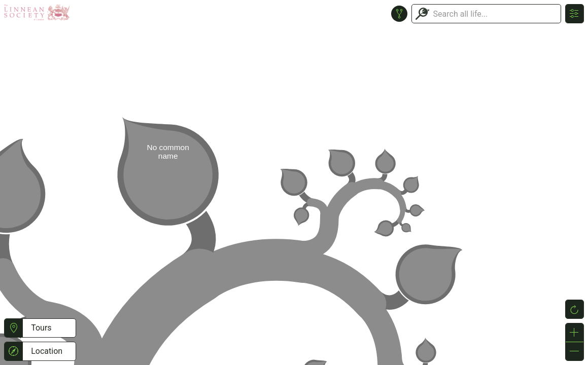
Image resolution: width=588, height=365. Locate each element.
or (294, 182)
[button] (13, 328)
